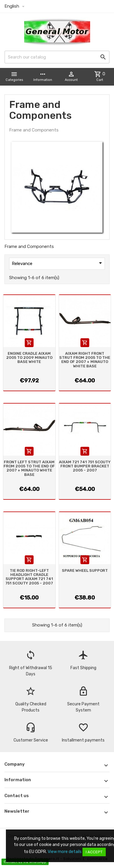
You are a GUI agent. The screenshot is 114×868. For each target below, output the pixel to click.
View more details (65, 852)
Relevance (58, 263)
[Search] (57, 57)
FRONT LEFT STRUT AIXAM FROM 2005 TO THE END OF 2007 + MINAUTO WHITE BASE (29, 468)
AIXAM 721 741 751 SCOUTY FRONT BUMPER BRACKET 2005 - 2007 (85, 466)
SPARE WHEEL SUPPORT (85, 570)
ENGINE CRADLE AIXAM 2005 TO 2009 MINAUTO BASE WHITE (29, 358)
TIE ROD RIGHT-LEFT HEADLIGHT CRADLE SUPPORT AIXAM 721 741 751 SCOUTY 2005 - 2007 (29, 577)
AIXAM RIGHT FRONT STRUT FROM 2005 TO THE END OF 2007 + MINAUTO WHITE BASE (85, 360)
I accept (94, 852)
